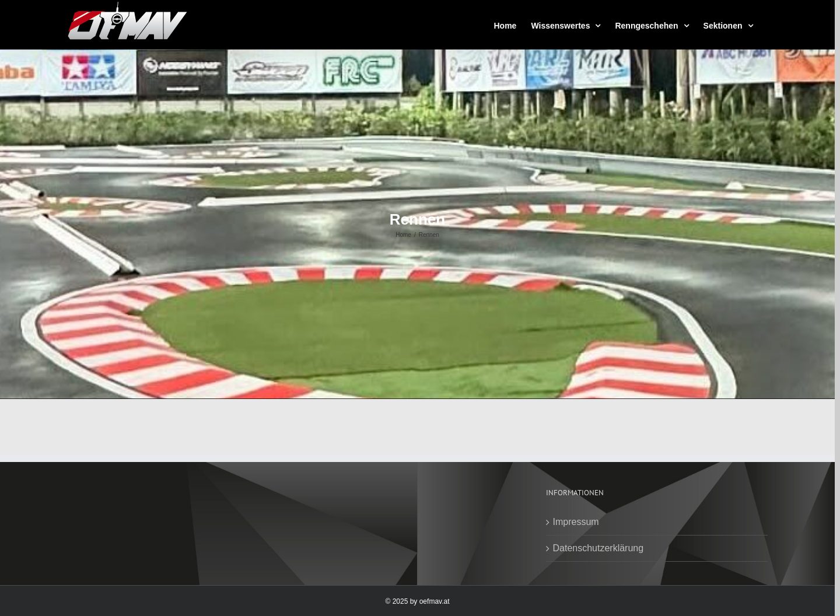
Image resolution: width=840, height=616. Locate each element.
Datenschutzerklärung (598, 548)
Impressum (576, 522)
